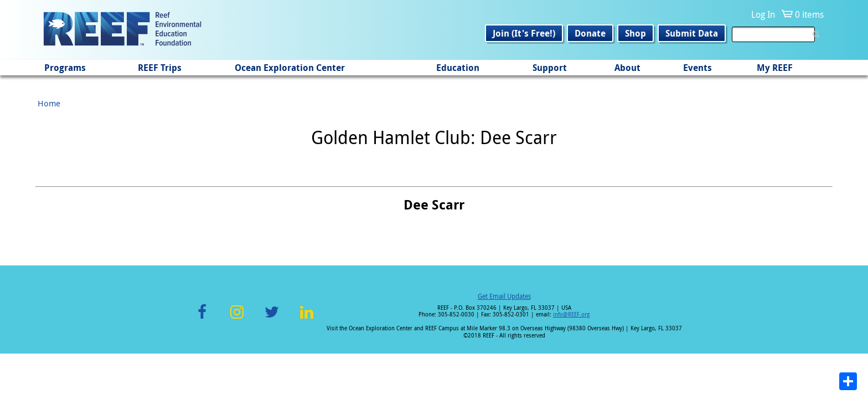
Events (697, 68)
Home (49, 103)
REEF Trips (160, 68)
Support (550, 68)
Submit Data (692, 33)
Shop (635, 33)
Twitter (272, 318)
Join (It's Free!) (524, 33)
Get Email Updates (504, 296)
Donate (590, 33)
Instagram (237, 318)
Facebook (202, 318)
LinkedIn (306, 318)
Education (458, 68)
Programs (65, 68)
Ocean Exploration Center (290, 68)
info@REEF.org (571, 314)
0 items (809, 14)
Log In (763, 14)
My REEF (775, 68)
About (627, 68)
